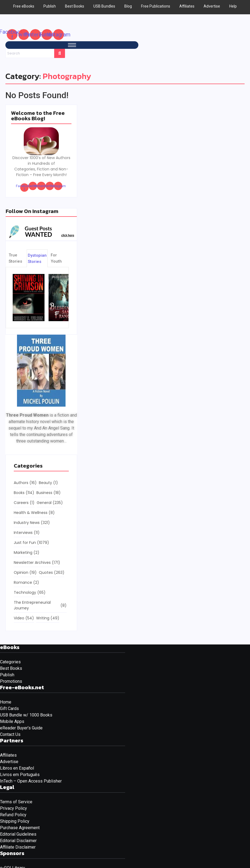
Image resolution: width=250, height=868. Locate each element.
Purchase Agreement (20, 828)
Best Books (11, 668)
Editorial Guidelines (18, 834)
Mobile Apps (12, 721)
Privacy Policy (13, 808)
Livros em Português (20, 775)
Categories (10, 662)
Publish (7, 675)
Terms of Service (16, 802)
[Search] (30, 53)
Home (6, 702)
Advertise (9, 762)
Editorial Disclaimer (18, 841)
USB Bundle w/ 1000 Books (26, 715)
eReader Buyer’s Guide (21, 728)
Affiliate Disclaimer (18, 847)
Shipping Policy (15, 821)
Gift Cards (9, 709)
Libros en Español (17, 768)
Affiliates (8, 755)
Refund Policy (13, 815)
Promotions (11, 681)
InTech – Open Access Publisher (31, 781)
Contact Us (10, 734)
